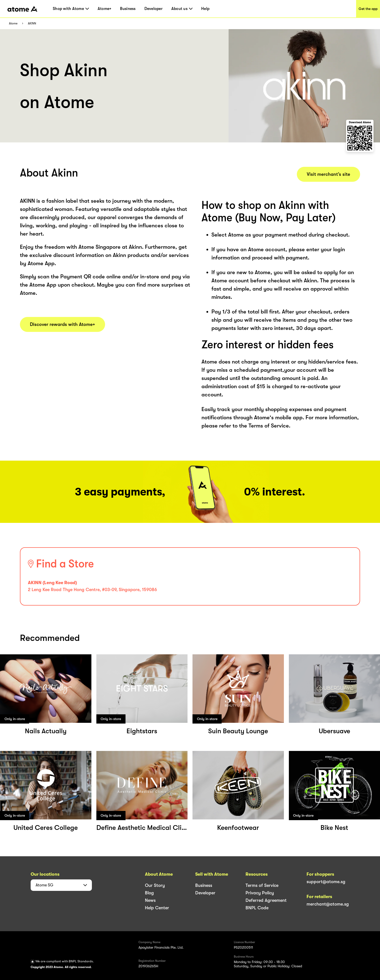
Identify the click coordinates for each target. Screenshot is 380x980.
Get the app (368, 9)
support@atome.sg (326, 882)
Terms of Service (262, 885)
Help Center (157, 908)
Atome (13, 24)
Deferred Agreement (266, 900)
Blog (149, 893)
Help (205, 9)
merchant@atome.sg (328, 904)
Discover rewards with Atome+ (63, 324)
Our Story (155, 885)
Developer (154, 9)
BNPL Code (257, 908)
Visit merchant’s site (328, 174)
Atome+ (105, 9)
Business (128, 9)
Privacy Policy (260, 893)
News (150, 900)
